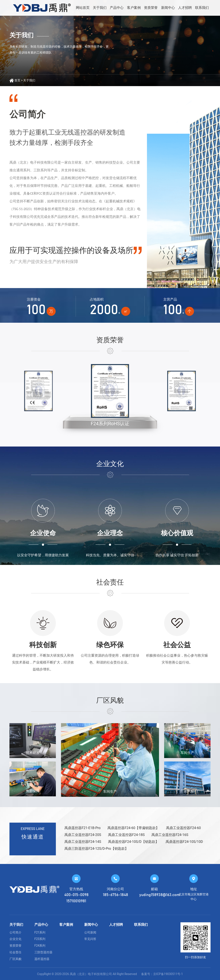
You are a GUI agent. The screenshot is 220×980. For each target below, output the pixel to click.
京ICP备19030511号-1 (168, 974)
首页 (17, 80)
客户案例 (134, 8)
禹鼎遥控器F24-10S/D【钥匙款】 (133, 842)
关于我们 (100, 8)
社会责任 (15, 952)
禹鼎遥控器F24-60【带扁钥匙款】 (133, 828)
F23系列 (40, 939)
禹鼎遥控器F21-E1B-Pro (82, 828)
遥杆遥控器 (42, 959)
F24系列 (40, 946)
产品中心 (117, 8)
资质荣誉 (151, 8)
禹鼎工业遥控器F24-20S (83, 835)
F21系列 (40, 932)
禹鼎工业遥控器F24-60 (183, 828)
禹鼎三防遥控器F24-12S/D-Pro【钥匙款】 (96, 849)
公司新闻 (90, 932)
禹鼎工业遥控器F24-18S (126, 835)
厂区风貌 (15, 959)
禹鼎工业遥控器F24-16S (170, 835)
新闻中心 (168, 8)
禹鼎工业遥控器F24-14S (83, 842)
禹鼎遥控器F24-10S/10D (184, 842)
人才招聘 (185, 8)
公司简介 (15, 932)
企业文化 (15, 939)
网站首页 (83, 8)
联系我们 (202, 8)
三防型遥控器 (43, 952)
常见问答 (90, 939)
